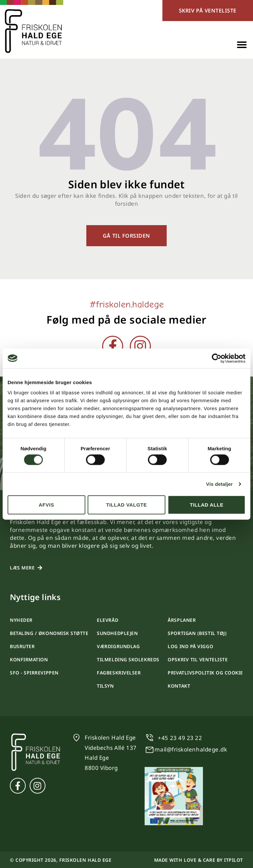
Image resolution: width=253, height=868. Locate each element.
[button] (242, 45)
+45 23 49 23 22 (180, 738)
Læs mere (22, 568)
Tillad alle (207, 505)
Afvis (46, 505)
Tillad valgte (126, 505)
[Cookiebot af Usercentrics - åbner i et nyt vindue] (217, 358)
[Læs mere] (40, 568)
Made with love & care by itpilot (199, 860)
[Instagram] (140, 346)
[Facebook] (113, 346)
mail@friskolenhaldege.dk (191, 749)
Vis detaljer (220, 484)
